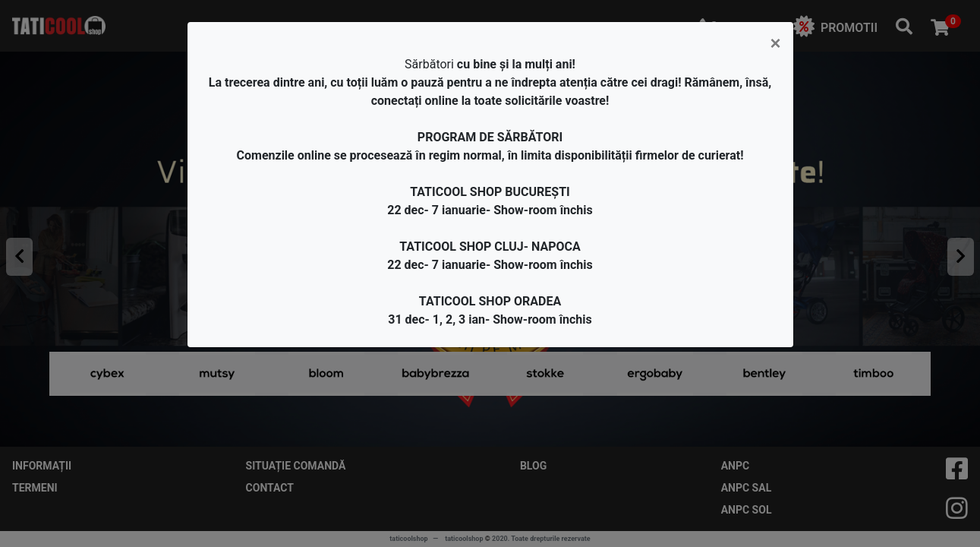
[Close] (775, 43)
